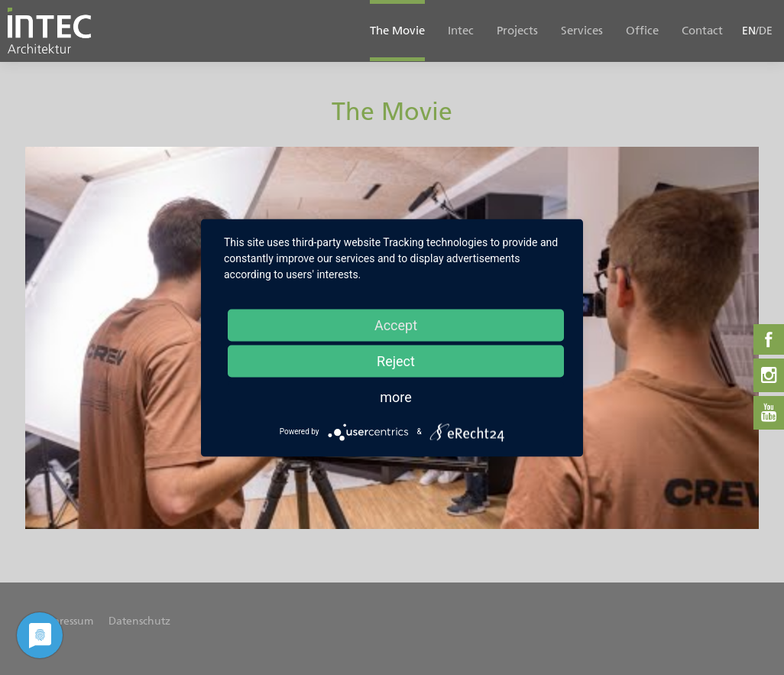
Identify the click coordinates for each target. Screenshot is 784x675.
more (396, 396)
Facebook (769, 339)
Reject (396, 360)
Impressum (67, 621)
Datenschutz (139, 621)
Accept (396, 325)
